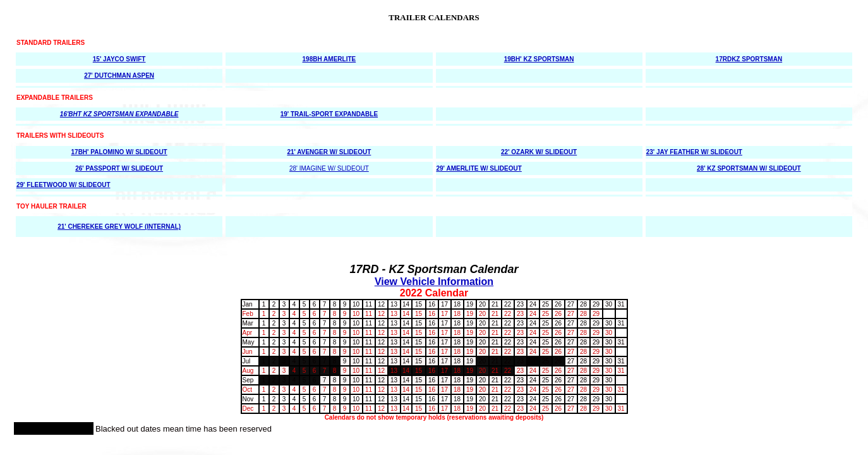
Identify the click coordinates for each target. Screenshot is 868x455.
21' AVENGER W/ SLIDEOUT (329, 152)
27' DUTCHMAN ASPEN (119, 76)
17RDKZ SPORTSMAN (749, 59)
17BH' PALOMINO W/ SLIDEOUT (119, 152)
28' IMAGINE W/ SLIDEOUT (329, 168)
